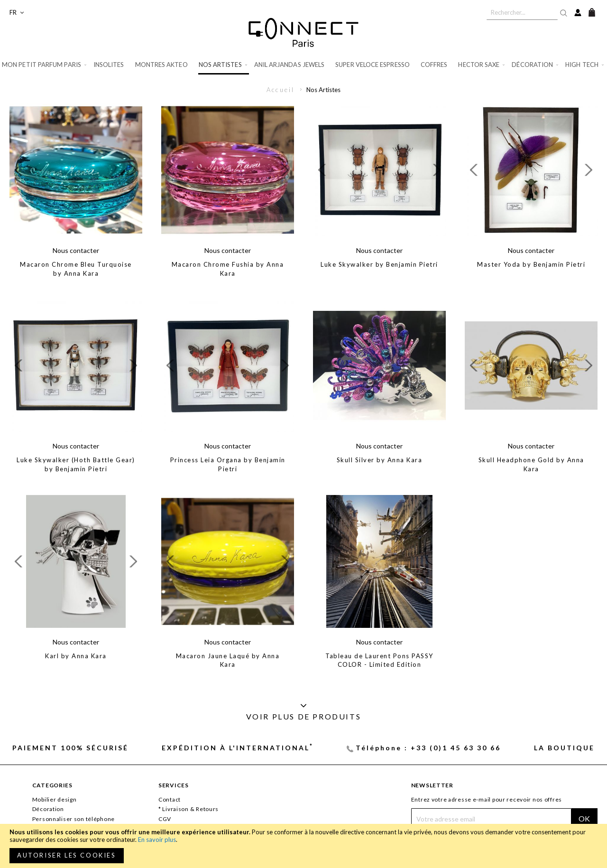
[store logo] (303, 32)
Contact (170, 799)
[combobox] (522, 12)
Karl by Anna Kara (76, 656)
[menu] (303, 65)
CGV (165, 819)
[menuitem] (45, 65)
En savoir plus (157, 840)
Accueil (282, 90)
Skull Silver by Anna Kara (380, 460)
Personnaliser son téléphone (74, 819)
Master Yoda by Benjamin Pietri (531, 264)
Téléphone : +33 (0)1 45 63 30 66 (428, 748)
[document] (303, 846)
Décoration (48, 809)
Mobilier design (55, 799)
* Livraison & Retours (189, 809)
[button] (17, 13)
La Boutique (564, 748)
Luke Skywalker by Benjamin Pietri (379, 264)
